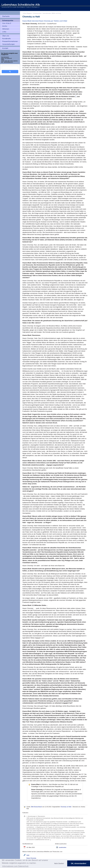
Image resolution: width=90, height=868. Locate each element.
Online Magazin (27, 13)
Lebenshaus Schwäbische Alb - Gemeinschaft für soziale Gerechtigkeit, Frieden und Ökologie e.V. (20, 5)
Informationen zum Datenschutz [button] (15, 866)
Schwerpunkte (37, 13)
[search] (10, 67)
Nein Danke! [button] (59, 863)
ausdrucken (63, 847)
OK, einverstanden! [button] (79, 863)
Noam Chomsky (31, 858)
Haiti (28, 855)
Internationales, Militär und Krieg (52, 13)
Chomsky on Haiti (66, 807)
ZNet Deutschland (37, 807)
